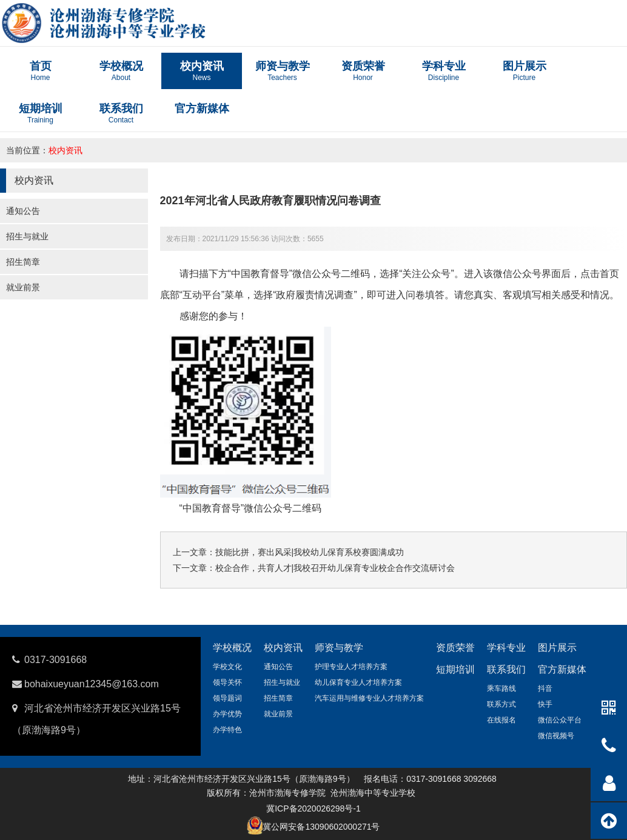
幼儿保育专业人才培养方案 (358, 682)
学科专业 (506, 648)
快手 (545, 704)
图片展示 (557, 648)
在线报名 (501, 720)
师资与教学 (339, 648)
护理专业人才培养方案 (351, 667)
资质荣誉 (455, 648)
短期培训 (455, 669)
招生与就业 (27, 236)
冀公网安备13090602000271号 (321, 827)
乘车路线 (501, 688)
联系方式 (501, 704)
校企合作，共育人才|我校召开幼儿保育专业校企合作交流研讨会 (335, 568)
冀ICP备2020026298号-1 (313, 808)
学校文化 (227, 667)
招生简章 (23, 262)
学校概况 (232, 648)
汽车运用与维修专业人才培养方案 (369, 698)
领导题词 (227, 698)
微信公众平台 (560, 720)
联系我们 (506, 669)
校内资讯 (65, 150)
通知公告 (23, 211)
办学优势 (227, 714)
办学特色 (227, 730)
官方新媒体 (562, 669)
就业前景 (23, 287)
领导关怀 (227, 682)
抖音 (545, 688)
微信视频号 (556, 736)
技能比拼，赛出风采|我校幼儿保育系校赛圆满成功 (310, 552)
